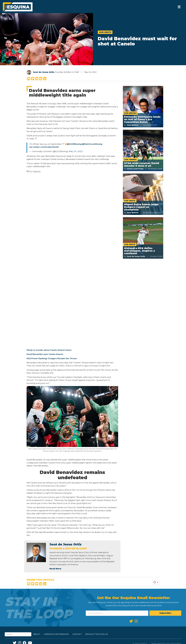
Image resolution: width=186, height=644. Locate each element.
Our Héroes (130, 113)
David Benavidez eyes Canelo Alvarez (87, 176)
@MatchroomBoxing (92, 144)
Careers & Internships (56, 462)
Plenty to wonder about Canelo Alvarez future (91, 171)
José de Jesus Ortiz (44, 72)
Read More (55, 396)
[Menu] (179, 7)
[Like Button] (155, 410)
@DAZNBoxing (74, 144)
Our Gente (105, 32)
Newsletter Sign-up (97, 462)
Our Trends (130, 160)
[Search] (18, 462)
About (37, 462)
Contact (77, 462)
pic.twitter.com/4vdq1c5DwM (44, 147)
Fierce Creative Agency (173, 471)
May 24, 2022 (76, 151)
